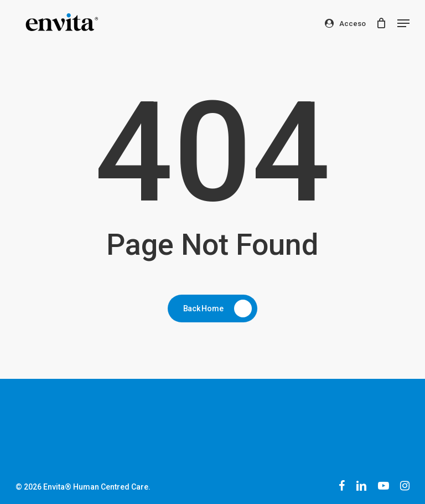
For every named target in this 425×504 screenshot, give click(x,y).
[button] (403, 23)
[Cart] (381, 23)
